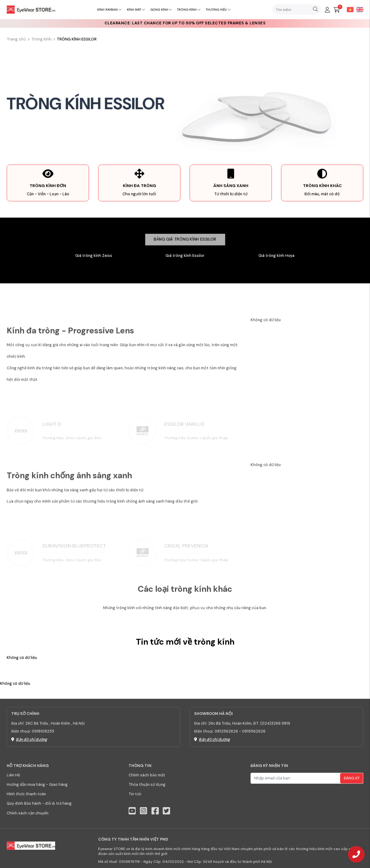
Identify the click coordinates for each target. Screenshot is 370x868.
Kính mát (136, 10)
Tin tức (135, 794)
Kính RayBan (109, 10)
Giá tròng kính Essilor (185, 256)
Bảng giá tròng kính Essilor (185, 239)
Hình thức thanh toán (26, 794)
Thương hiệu (218, 10)
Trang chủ (16, 39)
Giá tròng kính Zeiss (94, 256)
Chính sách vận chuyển (28, 813)
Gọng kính (161, 10)
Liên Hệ (13, 775)
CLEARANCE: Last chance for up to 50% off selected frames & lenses (185, 23)
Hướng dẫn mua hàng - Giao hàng (37, 785)
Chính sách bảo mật (147, 775)
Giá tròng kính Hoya (276, 256)
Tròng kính (189, 10)
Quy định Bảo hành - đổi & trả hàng (39, 803)
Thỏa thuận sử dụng (147, 785)
